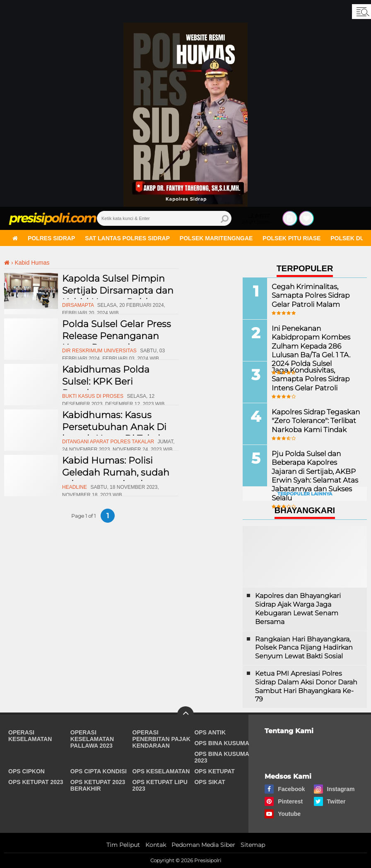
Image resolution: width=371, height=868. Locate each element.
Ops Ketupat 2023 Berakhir (98, 785)
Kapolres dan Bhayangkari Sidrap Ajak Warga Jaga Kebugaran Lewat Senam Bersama (298, 609)
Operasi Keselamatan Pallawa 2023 (92, 739)
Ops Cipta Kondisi (99, 771)
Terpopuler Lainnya (305, 494)
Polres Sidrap (51, 238)
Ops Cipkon (26, 771)
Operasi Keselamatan (30, 736)
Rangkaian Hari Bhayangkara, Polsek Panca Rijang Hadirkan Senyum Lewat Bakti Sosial (304, 648)
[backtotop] (185, 715)
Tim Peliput (123, 845)
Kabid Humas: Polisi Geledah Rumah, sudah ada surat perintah (116, 472)
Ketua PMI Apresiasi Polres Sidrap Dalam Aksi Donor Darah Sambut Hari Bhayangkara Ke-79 (306, 686)
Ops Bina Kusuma (222, 743)
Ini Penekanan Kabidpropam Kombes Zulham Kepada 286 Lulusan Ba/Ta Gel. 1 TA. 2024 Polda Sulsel (309, 345)
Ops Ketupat (214, 771)
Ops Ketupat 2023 (36, 782)
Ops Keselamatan (161, 771)
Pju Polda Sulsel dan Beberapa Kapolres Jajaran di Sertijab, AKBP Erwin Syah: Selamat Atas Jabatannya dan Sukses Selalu (315, 475)
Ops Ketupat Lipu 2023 (160, 785)
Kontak (156, 845)
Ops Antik (210, 732)
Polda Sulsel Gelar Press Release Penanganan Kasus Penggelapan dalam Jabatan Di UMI (117, 342)
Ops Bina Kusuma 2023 (222, 757)
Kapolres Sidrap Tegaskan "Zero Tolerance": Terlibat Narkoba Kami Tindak (313, 420)
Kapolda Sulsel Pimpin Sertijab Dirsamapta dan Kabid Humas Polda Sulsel (118, 296)
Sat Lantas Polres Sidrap (127, 238)
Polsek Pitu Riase (291, 238)
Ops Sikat (210, 782)
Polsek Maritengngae (216, 238)
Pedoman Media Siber (203, 845)
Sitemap (253, 845)
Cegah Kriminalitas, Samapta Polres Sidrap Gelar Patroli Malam (308, 295)
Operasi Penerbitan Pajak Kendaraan (161, 739)
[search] (164, 218)
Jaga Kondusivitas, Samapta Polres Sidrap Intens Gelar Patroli (308, 378)
